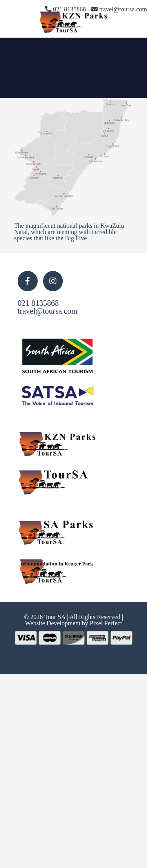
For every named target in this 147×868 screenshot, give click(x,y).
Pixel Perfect (106, 623)
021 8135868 (38, 303)
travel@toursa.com (47, 311)
